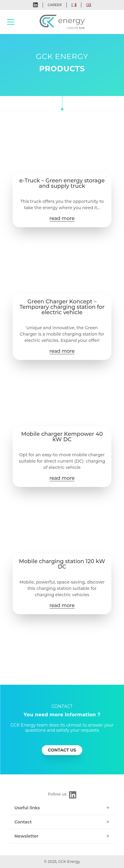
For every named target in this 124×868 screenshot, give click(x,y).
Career (55, 5)
